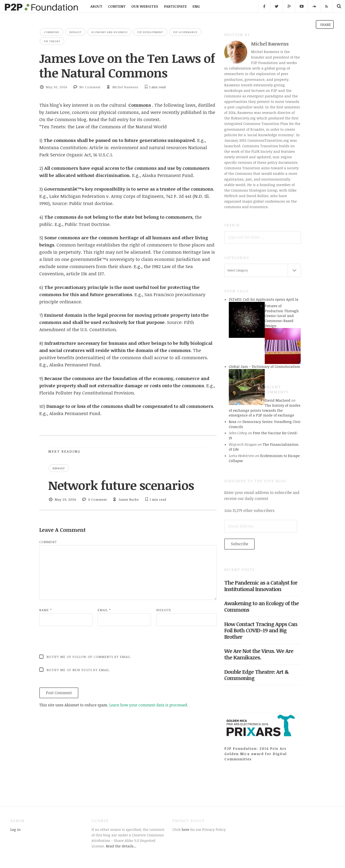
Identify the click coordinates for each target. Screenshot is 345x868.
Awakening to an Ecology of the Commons (262, 606)
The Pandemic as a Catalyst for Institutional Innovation (261, 586)
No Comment (90, 87)
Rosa (233, 422)
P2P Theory (52, 41)
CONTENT (117, 6)
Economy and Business (109, 32)
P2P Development (150, 32)
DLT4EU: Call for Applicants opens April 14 (264, 299)
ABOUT (96, 6)
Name (46, 610)
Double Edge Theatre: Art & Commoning (257, 675)
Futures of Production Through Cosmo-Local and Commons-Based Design (282, 316)
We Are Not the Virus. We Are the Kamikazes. (259, 654)
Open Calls (237, 291)
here (185, 829)
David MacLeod (278, 400)
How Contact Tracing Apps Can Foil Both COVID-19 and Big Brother (261, 630)
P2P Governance (185, 32)
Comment (48, 542)
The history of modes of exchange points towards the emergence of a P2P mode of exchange (265, 410)
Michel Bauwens (125, 87)
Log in (15, 829)
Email (104, 610)
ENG (196, 6)
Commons (52, 32)
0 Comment (98, 499)
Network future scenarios (121, 485)
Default (75, 32)
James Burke (129, 499)
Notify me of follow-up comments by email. (89, 657)
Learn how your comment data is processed (148, 705)
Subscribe (240, 544)
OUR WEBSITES (145, 6)
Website (164, 610)
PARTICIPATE (175, 6)
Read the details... (121, 846)
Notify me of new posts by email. (79, 670)
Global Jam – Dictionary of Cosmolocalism (264, 366)
